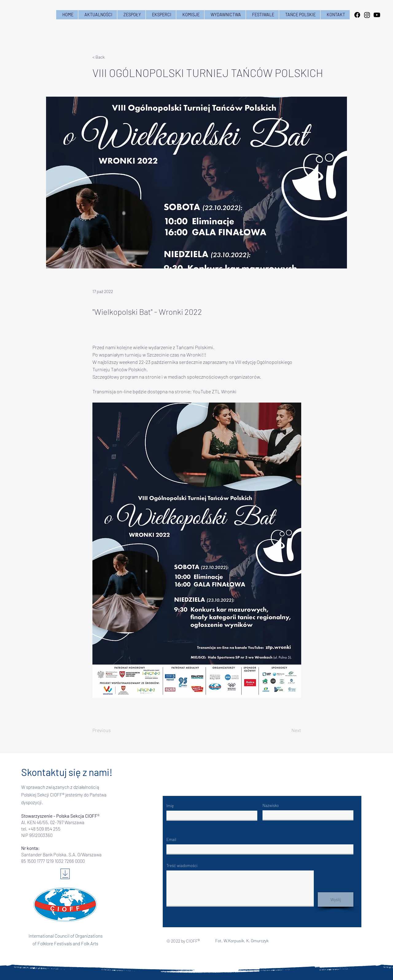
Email (171, 840)
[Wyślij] (336, 899)
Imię (170, 806)
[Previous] (113, 730)
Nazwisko (271, 806)
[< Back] (113, 57)
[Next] (286, 730)
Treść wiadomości (182, 866)
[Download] (65, 874)
